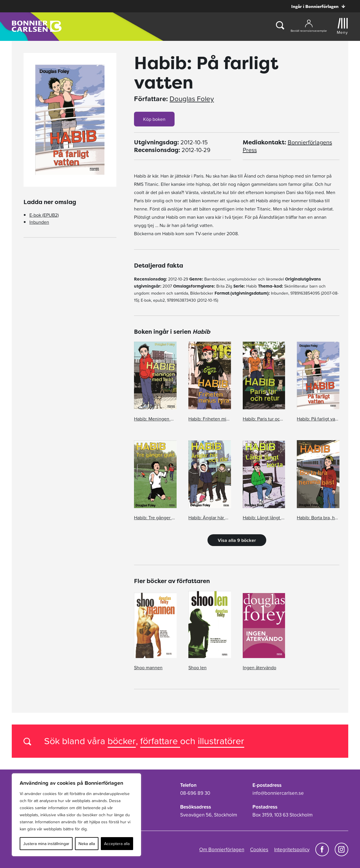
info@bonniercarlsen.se (278, 793)
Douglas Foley (192, 99)
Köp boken (154, 119)
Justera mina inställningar (46, 844)
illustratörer (221, 741)
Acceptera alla (117, 844)
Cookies (259, 849)
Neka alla (87, 844)
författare (160, 741)
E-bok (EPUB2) (44, 215)
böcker (122, 741)
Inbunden (39, 222)
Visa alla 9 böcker (237, 540)
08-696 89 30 (195, 793)
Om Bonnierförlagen (222, 849)
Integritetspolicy (292, 849)
